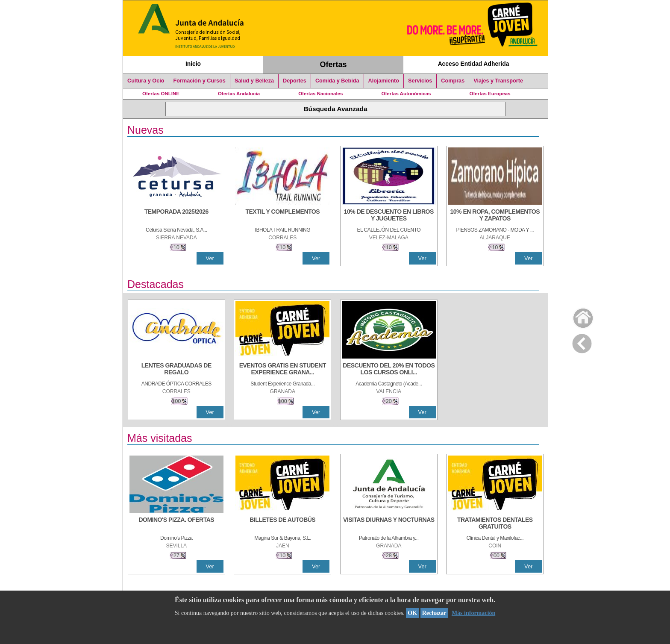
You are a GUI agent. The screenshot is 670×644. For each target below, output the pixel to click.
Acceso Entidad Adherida (474, 64)
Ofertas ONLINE (161, 94)
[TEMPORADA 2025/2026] (176, 216)
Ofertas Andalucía (239, 94)
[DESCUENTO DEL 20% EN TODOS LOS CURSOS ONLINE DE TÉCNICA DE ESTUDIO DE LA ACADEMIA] (389, 370)
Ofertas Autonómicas (406, 94)
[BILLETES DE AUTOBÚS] (282, 524)
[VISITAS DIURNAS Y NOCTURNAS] (389, 524)
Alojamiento (384, 81)
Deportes (295, 81)
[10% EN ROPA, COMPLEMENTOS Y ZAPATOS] (495, 216)
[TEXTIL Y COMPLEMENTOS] (282, 216)
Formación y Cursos (200, 81)
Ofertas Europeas (490, 94)
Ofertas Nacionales (320, 94)
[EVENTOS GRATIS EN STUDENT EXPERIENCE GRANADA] (282, 370)
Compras (453, 81)
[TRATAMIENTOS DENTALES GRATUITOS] (495, 524)
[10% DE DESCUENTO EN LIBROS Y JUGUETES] (389, 216)
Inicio (193, 64)
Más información (473, 613)
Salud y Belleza (254, 81)
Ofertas (334, 65)
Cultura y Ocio (146, 81)
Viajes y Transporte (498, 81)
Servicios (420, 81)
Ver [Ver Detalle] (210, 258)
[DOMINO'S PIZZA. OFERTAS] (176, 524)
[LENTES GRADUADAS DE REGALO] (176, 370)
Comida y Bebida (337, 81)
